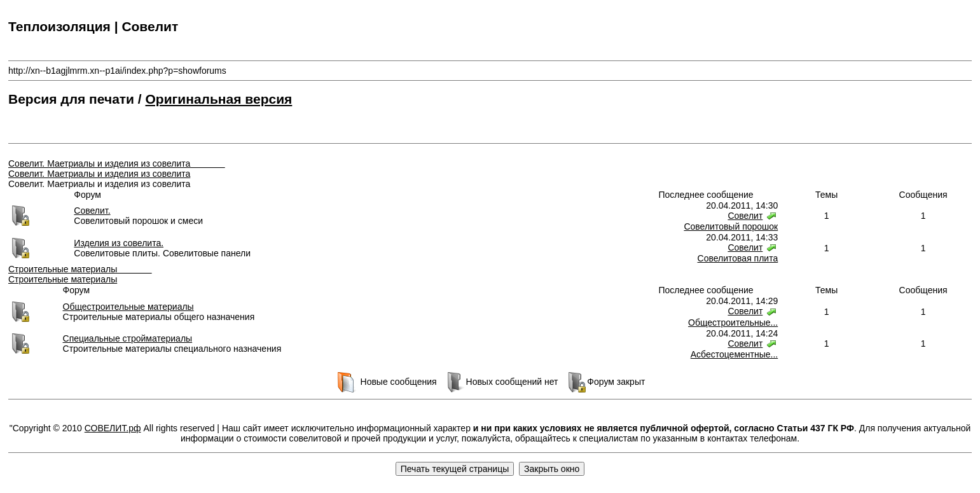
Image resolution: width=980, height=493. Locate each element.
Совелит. (92, 211)
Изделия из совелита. (119, 243)
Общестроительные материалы (128, 307)
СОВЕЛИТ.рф (113, 428)
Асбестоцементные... (734, 354)
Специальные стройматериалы (128, 338)
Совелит (745, 216)
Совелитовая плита (738, 258)
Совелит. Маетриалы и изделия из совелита (117, 163)
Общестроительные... (733, 323)
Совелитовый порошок (731, 226)
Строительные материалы (80, 269)
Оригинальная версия (219, 99)
